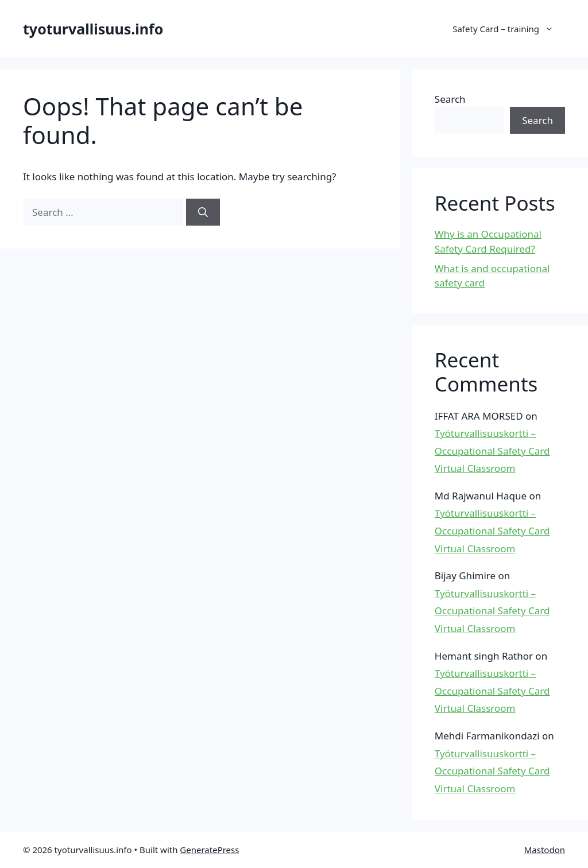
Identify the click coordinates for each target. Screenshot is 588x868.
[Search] (203, 212)
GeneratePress (209, 850)
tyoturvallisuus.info (93, 29)
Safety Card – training (509, 29)
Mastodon (545, 850)
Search (450, 99)
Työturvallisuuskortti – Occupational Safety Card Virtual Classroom (492, 451)
